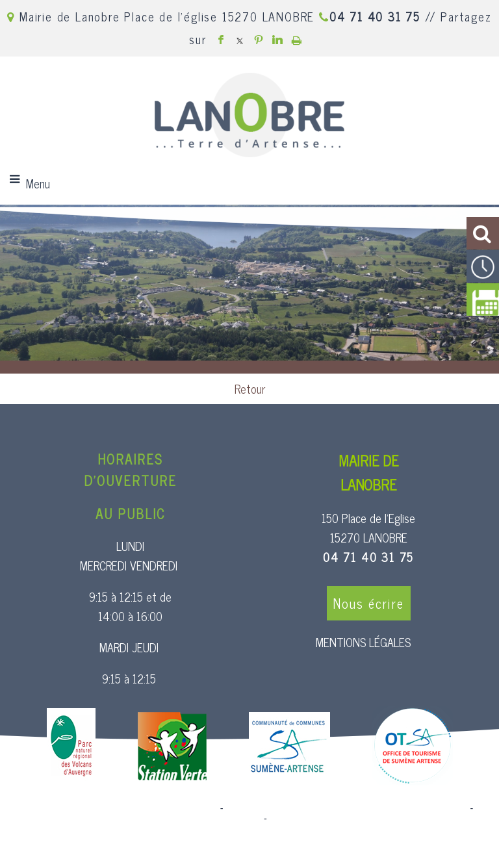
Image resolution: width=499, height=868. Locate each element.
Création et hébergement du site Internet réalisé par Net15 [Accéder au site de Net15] (347, 808)
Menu (38, 183)
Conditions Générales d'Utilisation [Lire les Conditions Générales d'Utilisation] (340, 819)
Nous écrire (369, 603)
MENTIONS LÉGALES (363, 642)
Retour (250, 389)
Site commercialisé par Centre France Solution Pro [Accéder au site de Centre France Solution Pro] (112, 808)
